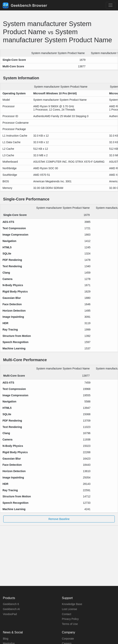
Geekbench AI (11, 609)
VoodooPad (10, 614)
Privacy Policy (70, 619)
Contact (67, 614)
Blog (6, 639)
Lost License (70, 609)
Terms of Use (70, 624)
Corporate (68, 639)
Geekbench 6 (11, 604)
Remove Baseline (59, 519)
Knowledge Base (72, 604)
